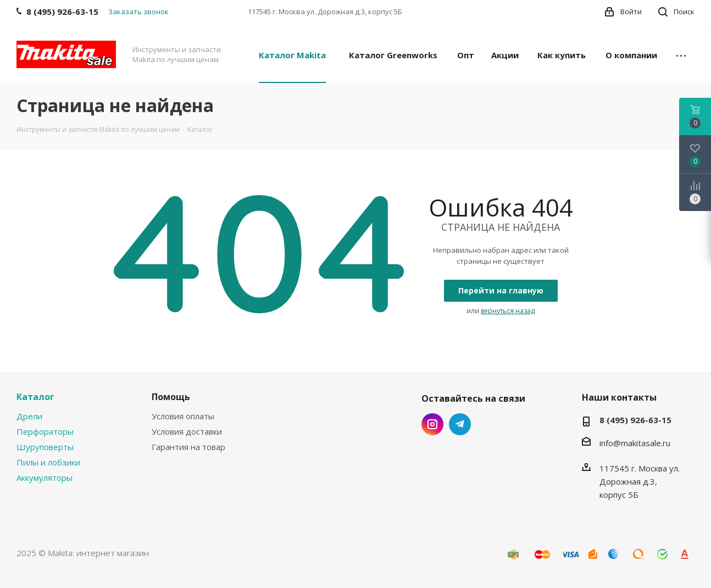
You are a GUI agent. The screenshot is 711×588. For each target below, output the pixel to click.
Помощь (171, 397)
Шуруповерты (45, 447)
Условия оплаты (183, 416)
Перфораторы (45, 431)
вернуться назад (508, 311)
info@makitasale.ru (635, 443)
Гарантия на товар (188, 447)
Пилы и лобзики (48, 462)
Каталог (35, 397)
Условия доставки (187, 431)
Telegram (460, 424)
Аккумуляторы (45, 478)
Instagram (432, 424)
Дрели (29, 416)
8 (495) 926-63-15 (635, 420)
